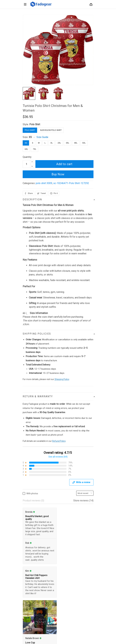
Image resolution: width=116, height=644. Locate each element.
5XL (84, 143)
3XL (67, 143)
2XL (59, 143)
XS (30, 137)
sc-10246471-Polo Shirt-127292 (71, 183)
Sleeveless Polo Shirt (51, 130)
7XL (35, 149)
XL (52, 143)
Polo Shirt (35, 124)
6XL (26, 149)
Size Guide (42, 137)
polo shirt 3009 (44, 183)
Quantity (27, 157)
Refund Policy (59, 441)
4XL (76, 143)
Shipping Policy (62, 379)
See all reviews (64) (58, 457)
